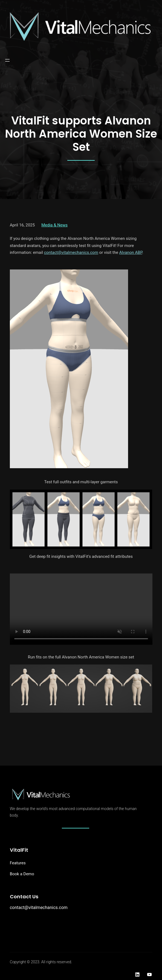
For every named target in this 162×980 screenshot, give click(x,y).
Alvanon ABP (131, 252)
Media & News (54, 225)
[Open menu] (7, 60)
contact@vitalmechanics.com (71, 252)
